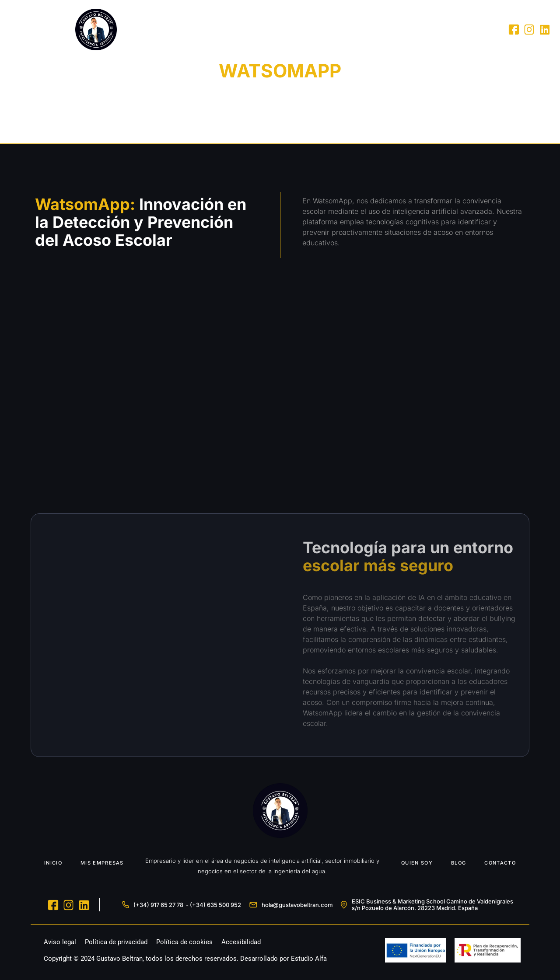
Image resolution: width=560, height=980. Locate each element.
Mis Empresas (338, 30)
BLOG (458, 863)
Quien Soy (393, 30)
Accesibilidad (241, 942)
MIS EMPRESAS (102, 863)
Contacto (474, 30)
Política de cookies (184, 942)
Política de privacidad (116, 942)
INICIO (53, 863)
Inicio (290, 30)
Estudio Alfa (309, 959)
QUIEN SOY (417, 863)
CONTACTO (500, 863)
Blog (434, 30)
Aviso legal (60, 942)
